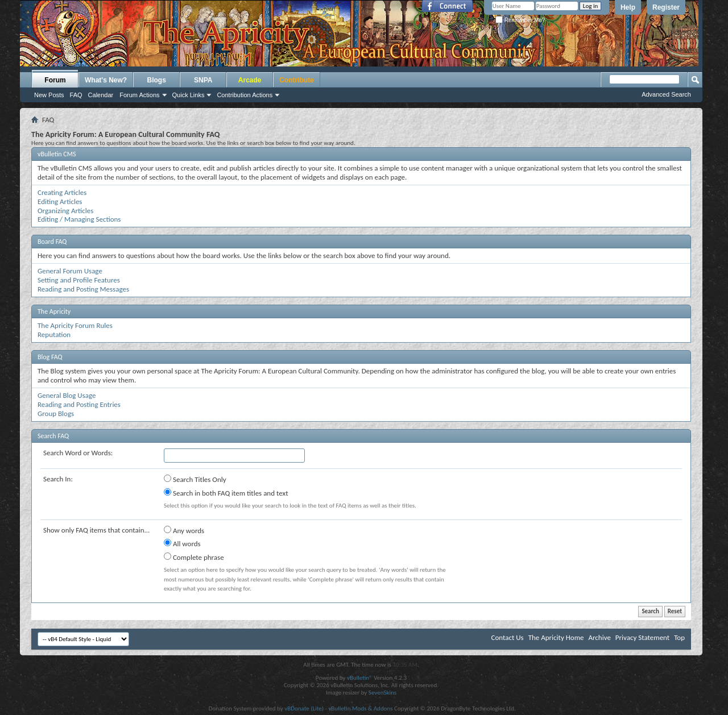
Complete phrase (194, 557)
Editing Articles (60, 201)
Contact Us (508, 637)
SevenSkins (382, 693)
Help (628, 7)
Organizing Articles (65, 211)
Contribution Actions (245, 95)
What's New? (106, 80)
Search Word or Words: (78, 453)
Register (666, 7)
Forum (55, 80)
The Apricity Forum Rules (75, 325)
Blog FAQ (50, 357)
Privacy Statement (642, 637)
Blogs (157, 80)
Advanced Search (666, 94)
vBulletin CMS (57, 154)
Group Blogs (56, 413)
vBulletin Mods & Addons (360, 708)
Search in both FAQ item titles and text (226, 493)
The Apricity (54, 311)
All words (182, 543)
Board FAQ (52, 242)
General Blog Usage (67, 395)
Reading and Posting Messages (83, 289)
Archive (599, 637)
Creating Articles (62, 192)
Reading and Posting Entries (79, 404)
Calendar (101, 95)
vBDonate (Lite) (304, 708)
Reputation (54, 334)
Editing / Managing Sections (79, 219)
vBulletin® (360, 678)
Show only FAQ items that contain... (96, 530)
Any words (184, 530)
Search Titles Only (195, 479)
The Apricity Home (556, 637)
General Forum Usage (70, 271)
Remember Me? (520, 20)
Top (679, 637)
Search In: (58, 479)
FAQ (76, 95)
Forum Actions (139, 95)
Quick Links (189, 95)
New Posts (49, 95)
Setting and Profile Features (79, 280)
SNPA (203, 80)
